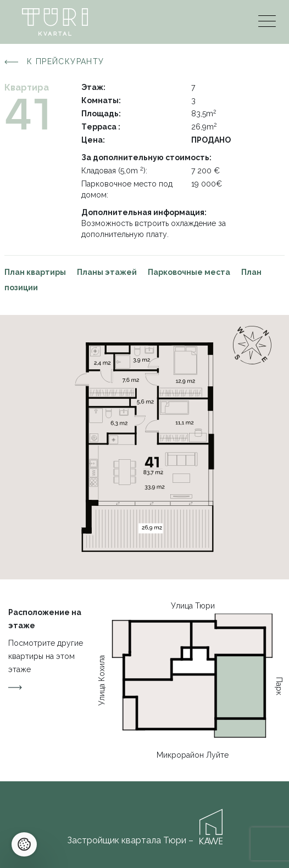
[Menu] (267, 24)
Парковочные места (189, 272)
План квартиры (35, 272)
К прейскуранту (54, 62)
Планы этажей (107, 272)
